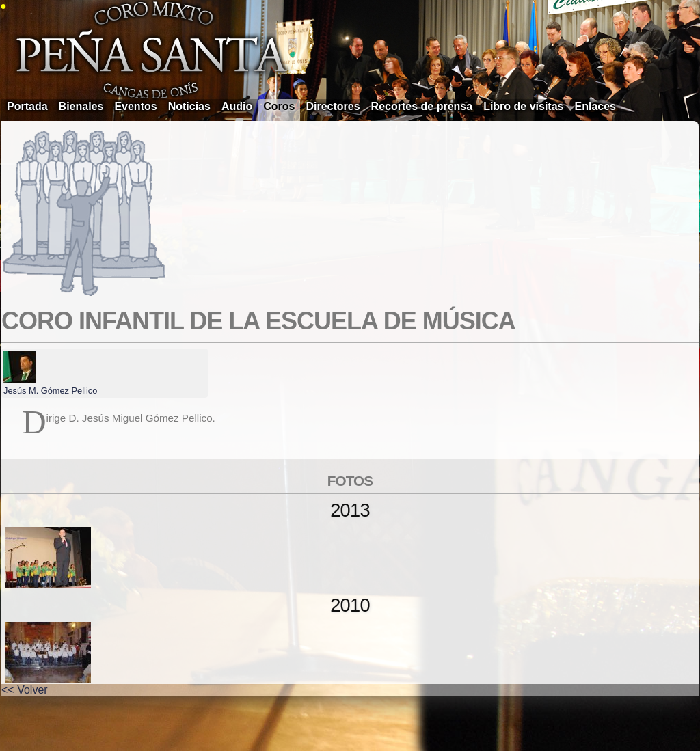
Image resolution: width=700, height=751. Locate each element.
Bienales (81, 106)
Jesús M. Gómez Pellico (50, 391)
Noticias (189, 106)
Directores (333, 106)
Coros (279, 106)
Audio (237, 106)
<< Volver (25, 690)
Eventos (135, 106)
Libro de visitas (523, 106)
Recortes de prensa (422, 106)
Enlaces (595, 106)
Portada (27, 106)
